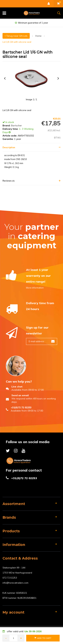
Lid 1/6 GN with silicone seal (17, 42)
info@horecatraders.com (15, 583)
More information (35, 288)
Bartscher (16, 126)
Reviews (9, 181)
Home (38, 36)
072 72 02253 (10, 578)
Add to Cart (43, 638)
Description (9, 147)
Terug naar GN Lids (16, 36)
